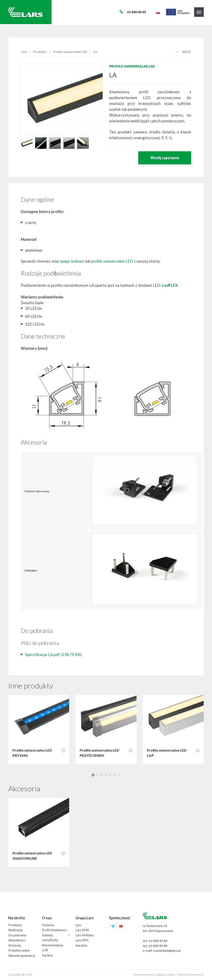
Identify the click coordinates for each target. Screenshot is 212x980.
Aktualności (17, 940)
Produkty (40, 52)
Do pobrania (17, 935)
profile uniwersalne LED (112, 261)
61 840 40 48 (158, 946)
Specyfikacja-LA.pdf (53, 654)
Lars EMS (82, 930)
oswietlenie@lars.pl (167, 950)
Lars (24, 52)
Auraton (81, 945)
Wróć (184, 52)
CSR (45, 950)
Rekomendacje (53, 945)
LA (95, 52)
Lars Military (85, 935)
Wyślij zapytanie (165, 158)
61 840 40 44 (158, 941)
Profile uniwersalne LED (70, 52)
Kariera (47, 955)
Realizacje (16, 930)
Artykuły (15, 945)
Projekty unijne (19, 950)
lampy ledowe (72, 261)
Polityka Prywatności (190, 974)
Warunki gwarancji (22, 955)
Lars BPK (82, 940)
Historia (48, 925)
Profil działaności (54, 930)
